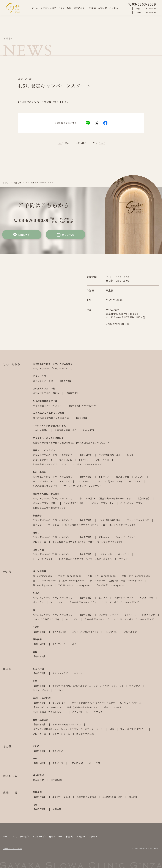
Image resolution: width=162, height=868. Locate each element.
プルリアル (65, 481)
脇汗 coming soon (73, 580)
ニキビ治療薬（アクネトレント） (50, 712)
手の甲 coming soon (70, 576)
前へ (67, 143)
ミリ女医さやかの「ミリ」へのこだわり (53, 368)
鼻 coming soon (43, 585)
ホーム (35, 8)
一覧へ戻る (81, 143)
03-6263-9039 (142, 4)
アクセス (114, 8)
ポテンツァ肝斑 (61, 673)
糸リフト (132, 455)
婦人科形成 (39, 780)
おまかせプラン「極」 (75, 503)
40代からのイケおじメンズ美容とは (51, 418)
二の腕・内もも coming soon (75, 585)
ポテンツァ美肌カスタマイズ (67, 724)
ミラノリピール (41, 690)
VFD (74, 644)
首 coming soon (43, 576)
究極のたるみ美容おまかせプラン (50, 508)
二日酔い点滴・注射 (113, 797)
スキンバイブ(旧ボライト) (109, 481)
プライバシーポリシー (13, 848)
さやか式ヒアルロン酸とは (46, 393)
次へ (95, 143)
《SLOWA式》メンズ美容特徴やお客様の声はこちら (105, 498)
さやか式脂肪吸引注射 (110, 455)
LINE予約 (22, 235)
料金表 (93, 8)
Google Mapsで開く (118, 324)
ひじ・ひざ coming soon (102, 576)
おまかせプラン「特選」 (45, 503)
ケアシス (79, 673)
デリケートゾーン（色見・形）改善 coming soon (116, 580)
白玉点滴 (133, 797)
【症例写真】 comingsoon (82, 405)
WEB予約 (65, 235)
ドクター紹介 (65, 8)
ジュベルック (83, 481)
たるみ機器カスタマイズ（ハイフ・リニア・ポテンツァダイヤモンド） (68, 464)
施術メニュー (80, 8)
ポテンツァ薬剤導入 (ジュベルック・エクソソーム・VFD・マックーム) (88, 686)
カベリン (38, 525)
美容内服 (57, 809)
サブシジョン (59, 703)
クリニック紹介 (48, 8)
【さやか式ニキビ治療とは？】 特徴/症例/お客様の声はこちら (66, 707)
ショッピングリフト (43, 460)
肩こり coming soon (45, 580)
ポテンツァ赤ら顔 (85, 734)
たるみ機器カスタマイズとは (48, 405)
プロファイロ (103, 460)
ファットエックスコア (138, 520)
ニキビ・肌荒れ (41, 430)
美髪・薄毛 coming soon (136, 576)
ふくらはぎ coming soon (111, 585)
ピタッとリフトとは (43, 381)
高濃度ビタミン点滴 (87, 797)
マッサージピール (62, 734)
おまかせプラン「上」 (103, 503)
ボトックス (84, 460)
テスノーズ (58, 763)
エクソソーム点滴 (62, 797)
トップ (6, 183)
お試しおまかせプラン (132, 503)
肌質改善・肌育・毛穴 (66, 430)
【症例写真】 (66, 381)
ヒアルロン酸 (66, 460)
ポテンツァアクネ (113, 707)
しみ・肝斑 (89, 430)
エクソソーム (59, 644)
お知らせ (103, 8)
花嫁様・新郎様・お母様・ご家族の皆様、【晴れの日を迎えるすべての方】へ (72, 443)
